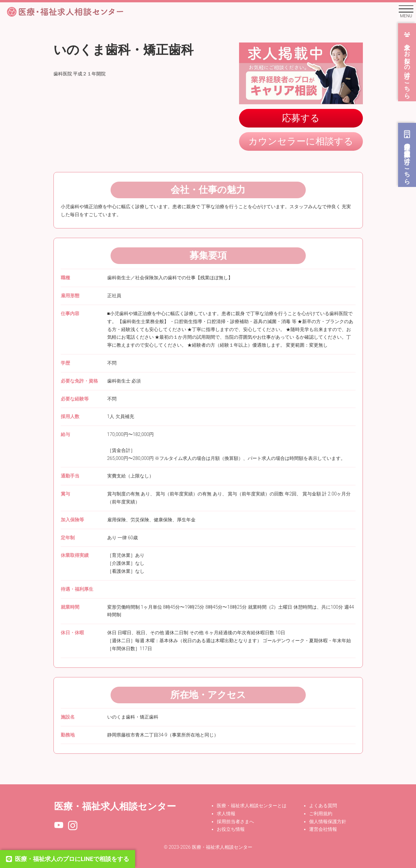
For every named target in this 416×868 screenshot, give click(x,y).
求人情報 (226, 814)
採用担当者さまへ (235, 822)
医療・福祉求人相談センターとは (252, 806)
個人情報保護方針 (328, 822)
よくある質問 (323, 806)
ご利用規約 (321, 814)
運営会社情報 (323, 829)
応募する (301, 118)
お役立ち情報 (231, 829)
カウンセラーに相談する (301, 141)
